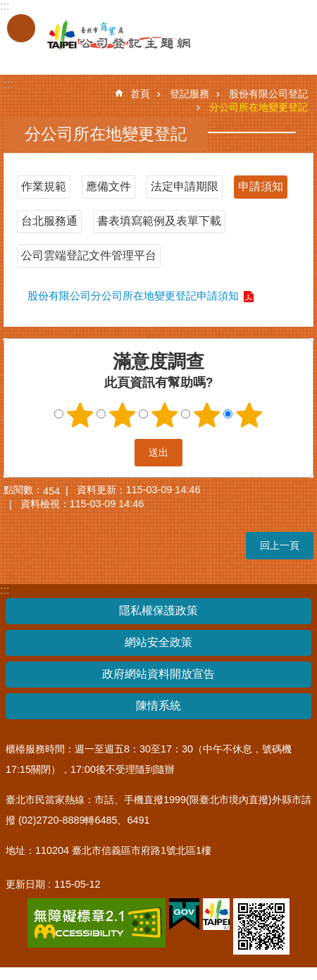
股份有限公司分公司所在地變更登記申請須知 (133, 296)
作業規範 (44, 186)
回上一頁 (280, 545)
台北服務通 (49, 221)
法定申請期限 (185, 186)
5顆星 (249, 415)
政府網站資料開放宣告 (158, 674)
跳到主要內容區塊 (7, 7)
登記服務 (189, 94)
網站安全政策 (158, 642)
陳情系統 (158, 706)
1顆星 (80, 415)
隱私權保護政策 (158, 610)
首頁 (140, 94)
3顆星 (165, 415)
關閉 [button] (21, 28)
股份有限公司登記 (268, 94)
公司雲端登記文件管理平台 (89, 255)
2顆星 (123, 415)
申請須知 (261, 186)
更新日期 (25, 884)
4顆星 (207, 415)
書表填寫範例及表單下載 (159, 221)
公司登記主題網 (106, 36)
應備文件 (108, 186)
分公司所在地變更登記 (259, 107)
